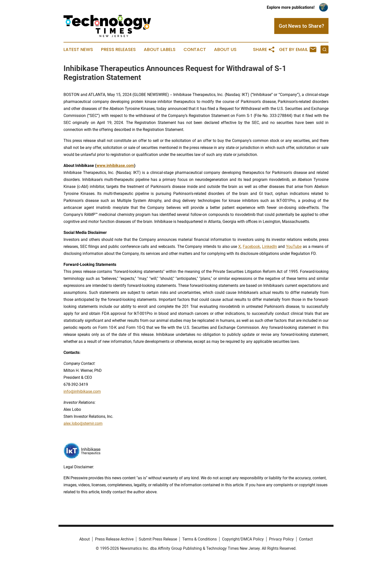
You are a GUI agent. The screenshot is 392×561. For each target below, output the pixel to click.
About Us (225, 49)
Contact (195, 49)
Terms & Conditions (199, 539)
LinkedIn (269, 247)
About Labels (160, 49)
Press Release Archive (114, 539)
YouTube (294, 247)
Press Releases (118, 49)
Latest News (78, 49)
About (84, 539)
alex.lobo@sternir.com (83, 423)
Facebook (251, 247)
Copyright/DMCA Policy (243, 539)
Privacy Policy (281, 539)
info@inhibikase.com (82, 391)
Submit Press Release (158, 539)
